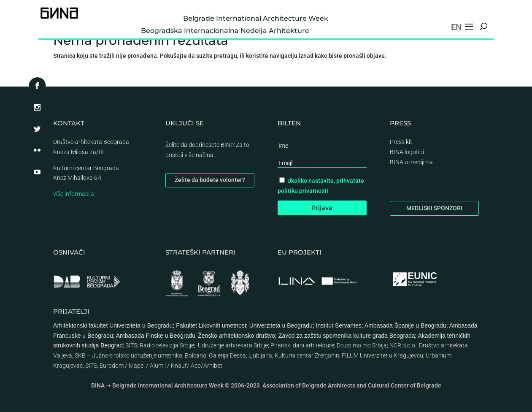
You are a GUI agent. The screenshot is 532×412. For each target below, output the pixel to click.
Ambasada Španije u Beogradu (405, 325)
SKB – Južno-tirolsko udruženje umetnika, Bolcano (140, 355)
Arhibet (213, 366)
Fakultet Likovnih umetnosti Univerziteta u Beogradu (244, 325)
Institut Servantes (339, 325)
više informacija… (76, 194)
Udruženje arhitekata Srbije (233, 345)
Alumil (158, 366)
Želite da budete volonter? (210, 180)
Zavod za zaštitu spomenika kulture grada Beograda (347, 336)
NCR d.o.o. (403, 345)
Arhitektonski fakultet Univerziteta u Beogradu (113, 325)
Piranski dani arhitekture (302, 345)
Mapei (137, 366)
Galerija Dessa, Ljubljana (240, 355)
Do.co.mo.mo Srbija (362, 345)
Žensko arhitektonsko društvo (236, 336)
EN (456, 27)
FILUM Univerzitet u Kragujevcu (382, 355)
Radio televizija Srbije (167, 345)
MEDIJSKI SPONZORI (434, 208)
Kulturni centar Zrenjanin (307, 355)
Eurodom (112, 366)
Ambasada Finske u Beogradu (156, 336)
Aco (196, 366)
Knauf (179, 366)
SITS (131, 345)
